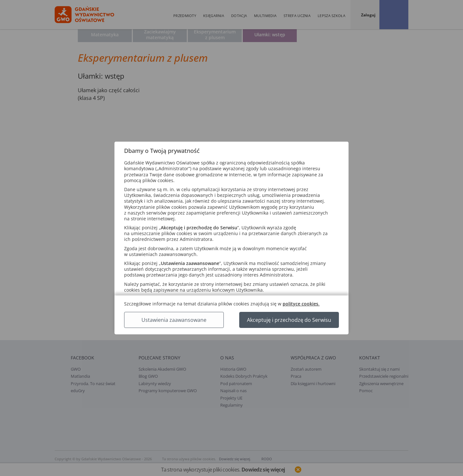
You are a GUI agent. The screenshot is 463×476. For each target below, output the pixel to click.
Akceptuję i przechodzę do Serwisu (289, 320)
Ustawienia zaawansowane (174, 320)
